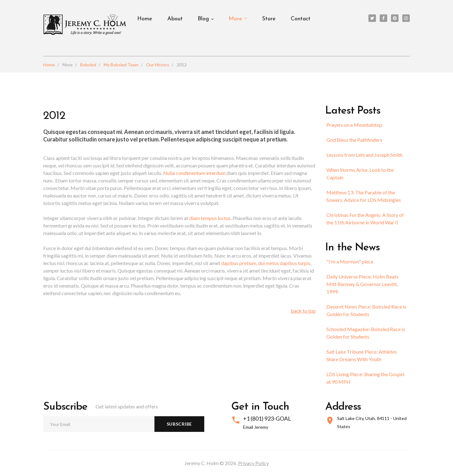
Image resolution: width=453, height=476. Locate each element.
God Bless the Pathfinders (354, 140)
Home (145, 19)
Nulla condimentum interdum (195, 173)
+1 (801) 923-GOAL (267, 418)
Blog (203, 19)
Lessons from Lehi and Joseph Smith (364, 155)
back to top (303, 311)
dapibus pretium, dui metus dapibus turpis (266, 263)
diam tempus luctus (210, 218)
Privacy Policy (253, 463)
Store (269, 19)
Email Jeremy (256, 427)
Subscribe (179, 424)
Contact (301, 19)
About (175, 19)
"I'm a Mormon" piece (350, 261)
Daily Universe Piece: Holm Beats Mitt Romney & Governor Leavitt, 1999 (362, 284)
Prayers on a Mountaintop (354, 125)
